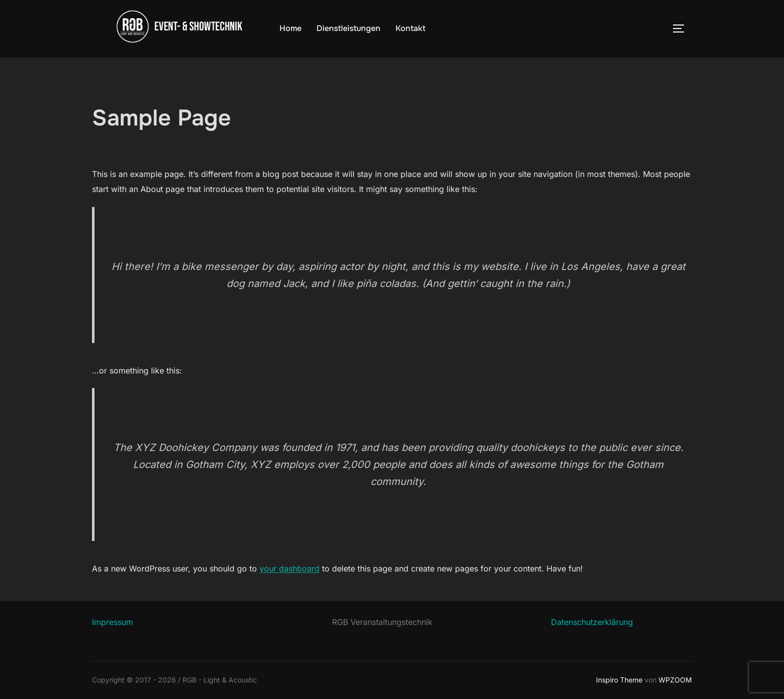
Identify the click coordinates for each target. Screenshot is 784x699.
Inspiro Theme (619, 680)
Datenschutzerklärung (592, 622)
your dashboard (289, 568)
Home (290, 28)
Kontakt (410, 28)
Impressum (112, 622)
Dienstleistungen (348, 28)
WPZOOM (675, 680)
